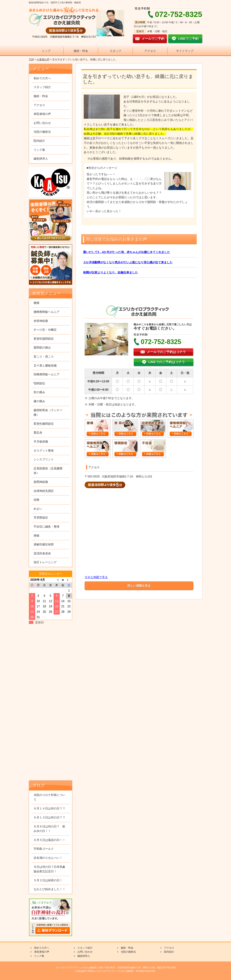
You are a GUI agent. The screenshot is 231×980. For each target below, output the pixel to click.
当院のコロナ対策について (49, 797)
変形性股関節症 (44, 339)
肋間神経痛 (41, 482)
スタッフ (115, 51)
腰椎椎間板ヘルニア (47, 312)
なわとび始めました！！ (49, 889)
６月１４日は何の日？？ (49, 808)
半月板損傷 (41, 442)
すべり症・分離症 (45, 330)
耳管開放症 (41, 518)
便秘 (36, 536)
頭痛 (36, 500)
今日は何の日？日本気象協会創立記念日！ (49, 869)
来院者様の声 (42, 114)
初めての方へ (42, 78)
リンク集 (39, 150)
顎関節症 (39, 383)
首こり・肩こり (44, 357)
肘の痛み (39, 392)
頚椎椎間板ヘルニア (47, 374)
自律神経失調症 (44, 491)
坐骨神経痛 (41, 321)
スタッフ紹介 (42, 87)
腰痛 (36, 303)
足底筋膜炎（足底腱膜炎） (48, 471)
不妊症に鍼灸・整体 (47, 527)
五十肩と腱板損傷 (45, 366)
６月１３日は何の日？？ (49, 817)
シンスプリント (44, 459)
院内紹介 (39, 141)
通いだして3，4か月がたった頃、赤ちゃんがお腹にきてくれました (127, 252)
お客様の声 (43, 59)
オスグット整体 (44, 451)
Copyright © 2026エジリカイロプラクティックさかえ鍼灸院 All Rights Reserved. (115, 971)
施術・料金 (81, 51)
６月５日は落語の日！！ (49, 840)
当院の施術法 (42, 132)
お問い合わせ (42, 123)
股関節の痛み (42, 348)
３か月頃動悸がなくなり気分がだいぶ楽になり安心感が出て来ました (128, 262)
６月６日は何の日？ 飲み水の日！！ (49, 829)
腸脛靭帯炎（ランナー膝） (48, 413)
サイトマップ (185, 51)
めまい (38, 509)
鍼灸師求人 (41, 159)
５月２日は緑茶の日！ (48, 880)
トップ (46, 51)
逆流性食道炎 (42, 553)
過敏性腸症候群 (44, 544)
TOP (31, 59)
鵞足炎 (38, 433)
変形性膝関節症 (44, 424)
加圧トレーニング (45, 562)
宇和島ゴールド (44, 849)
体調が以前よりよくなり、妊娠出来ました (110, 272)
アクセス (150, 51)
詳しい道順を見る (139, 586)
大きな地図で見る (96, 577)
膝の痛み (39, 401)
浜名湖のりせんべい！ (48, 858)
